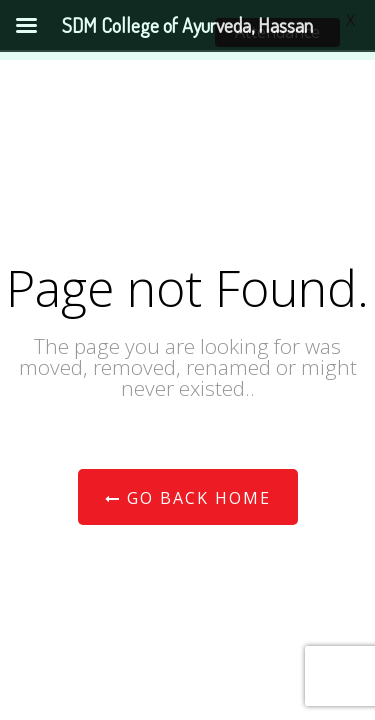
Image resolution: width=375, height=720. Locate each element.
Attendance (277, 32)
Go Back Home (188, 498)
